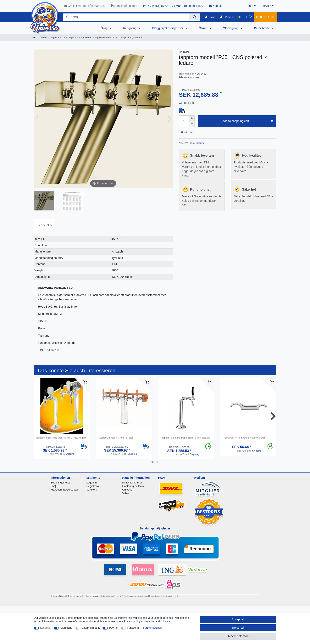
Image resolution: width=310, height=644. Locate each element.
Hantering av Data (133, 486)
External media (91, 628)
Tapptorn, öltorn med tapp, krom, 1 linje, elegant (185, 438)
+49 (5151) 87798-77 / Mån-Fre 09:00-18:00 (173, 6)
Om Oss (127, 490)
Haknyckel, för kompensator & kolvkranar (244, 438)
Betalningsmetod (61, 483)
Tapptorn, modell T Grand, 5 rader (116, 438)
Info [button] (251, 6)
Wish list (187, 133)
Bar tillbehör (262, 28)
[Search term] (126, 17)
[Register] (227, 17)
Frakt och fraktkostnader (65, 490)
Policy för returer (132, 483)
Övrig (104, 28)
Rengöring (130, 28)
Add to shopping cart (248, 121)
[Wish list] (249, 17)
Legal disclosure (161, 621)
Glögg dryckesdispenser (168, 28)
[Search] (195, 17)
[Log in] (210, 17)
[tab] (44, 225)
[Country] (240, 17)
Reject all (238, 628)
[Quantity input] (184, 121)
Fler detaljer (44, 225)
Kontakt (216, 6)
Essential (46, 628)
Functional (133, 628)
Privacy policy (132, 621)
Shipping (200, 143)
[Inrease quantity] (192, 118)
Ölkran (203, 28)
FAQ (53, 486)
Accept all (238, 619)
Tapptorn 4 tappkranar (80, 37)
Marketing (67, 628)
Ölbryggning (231, 28)
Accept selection (238, 636)
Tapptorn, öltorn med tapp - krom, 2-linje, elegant (61, 438)
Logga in (92, 483)
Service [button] (266, 6)
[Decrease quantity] (192, 124)
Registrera (93, 486)
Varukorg (92, 490)
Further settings (152, 628)
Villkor (126, 493)
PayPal (113, 628)
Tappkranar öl (57, 37)
